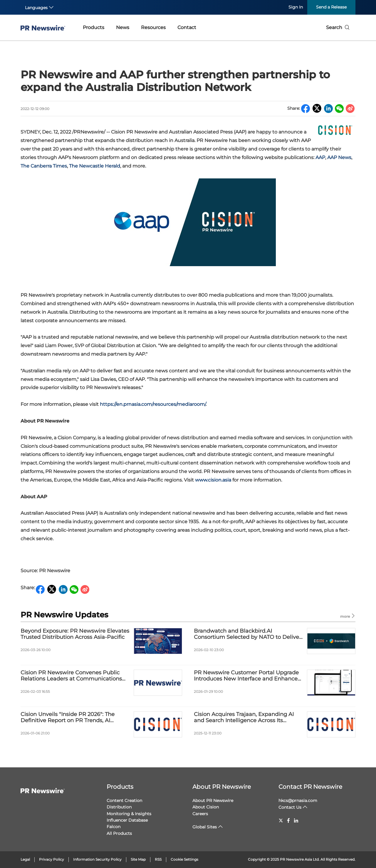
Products (94, 27)
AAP (320, 157)
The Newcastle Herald (95, 166)
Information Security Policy (97, 859)
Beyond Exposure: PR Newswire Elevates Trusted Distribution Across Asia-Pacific (75, 634)
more (348, 616)
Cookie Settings (184, 859)
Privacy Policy (52, 859)
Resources (153, 27)
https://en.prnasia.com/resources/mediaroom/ (153, 404)
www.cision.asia (213, 480)
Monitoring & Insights (129, 814)
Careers (200, 814)
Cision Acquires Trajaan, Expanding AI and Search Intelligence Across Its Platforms (244, 718)
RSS (158, 859)
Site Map (138, 859)
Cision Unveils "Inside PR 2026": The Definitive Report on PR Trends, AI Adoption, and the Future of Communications (68, 718)
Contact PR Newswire (310, 787)
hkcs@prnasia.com (298, 801)
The (44, 166)
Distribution (119, 807)
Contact (187, 27)
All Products (119, 833)
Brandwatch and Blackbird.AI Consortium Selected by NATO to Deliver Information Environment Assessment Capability (247, 634)
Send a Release (331, 7)
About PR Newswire (222, 787)
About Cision (206, 807)
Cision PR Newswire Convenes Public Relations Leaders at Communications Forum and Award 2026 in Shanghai (71, 676)
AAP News (339, 157)
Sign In (296, 7)
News (123, 27)
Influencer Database (127, 820)
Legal (25, 859)
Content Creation (124, 801)
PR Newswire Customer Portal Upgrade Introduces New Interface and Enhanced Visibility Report (247, 676)
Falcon (114, 827)
